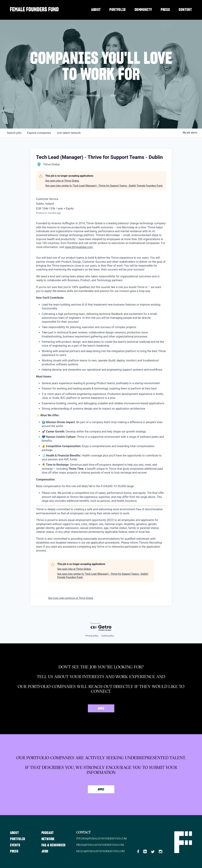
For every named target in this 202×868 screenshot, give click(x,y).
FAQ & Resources (56, 845)
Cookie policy (108, 636)
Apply (101, 709)
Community (143, 10)
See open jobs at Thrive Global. (62, 181)
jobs (14, 133)
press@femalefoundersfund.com (105, 845)
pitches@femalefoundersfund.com (107, 838)
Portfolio (118, 10)
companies (39, 133)
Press (165, 10)
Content (185, 10)
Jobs (47, 851)
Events (16, 845)
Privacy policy (92, 636)
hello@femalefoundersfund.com (106, 851)
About (96, 10)
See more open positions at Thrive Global (71, 598)
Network (50, 838)
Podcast (50, 832)
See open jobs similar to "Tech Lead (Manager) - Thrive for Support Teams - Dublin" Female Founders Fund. (104, 186)
